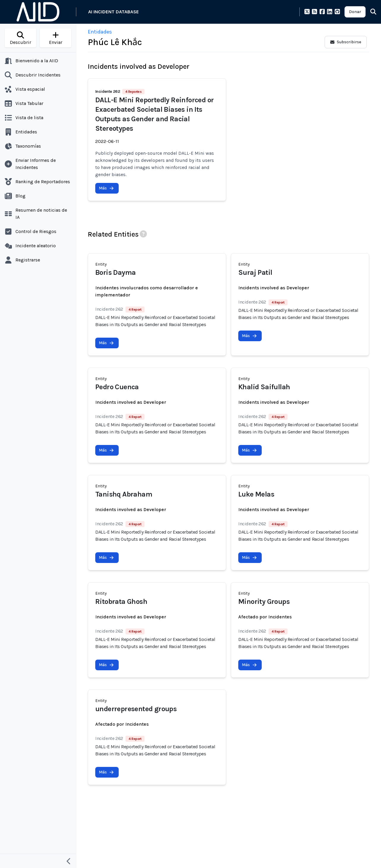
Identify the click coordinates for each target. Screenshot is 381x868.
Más (106, 188)
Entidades (100, 32)
